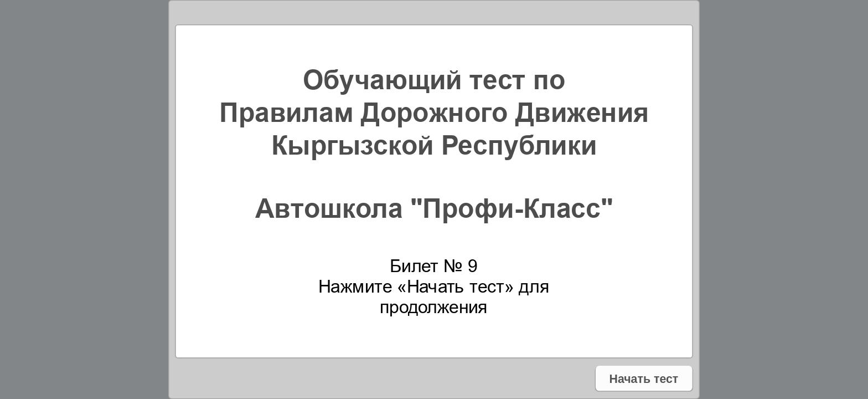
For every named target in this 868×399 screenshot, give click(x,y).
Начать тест (644, 378)
